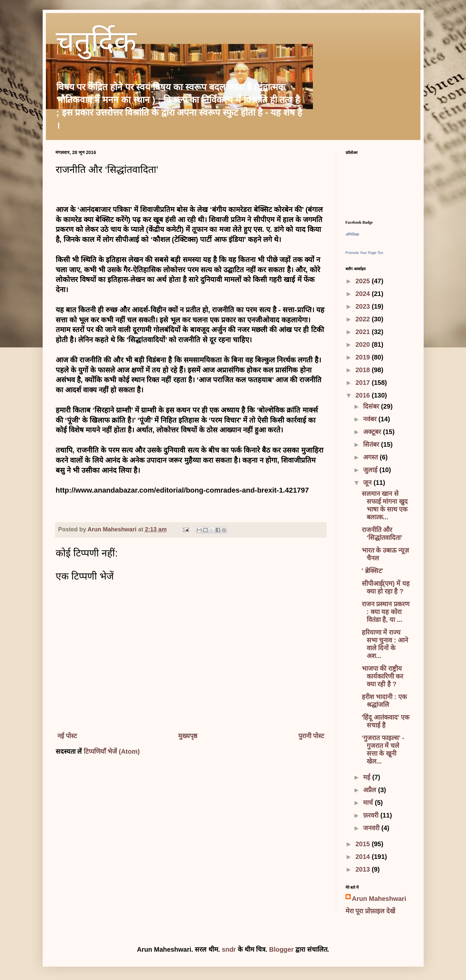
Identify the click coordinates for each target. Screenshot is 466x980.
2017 (363, 383)
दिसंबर (372, 406)
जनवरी (372, 828)
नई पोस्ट (67, 736)
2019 (363, 357)
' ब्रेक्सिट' (373, 571)
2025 (363, 281)
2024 (363, 294)
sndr (229, 949)
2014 (363, 857)
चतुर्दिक (96, 44)
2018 (363, 370)
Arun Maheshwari (379, 899)
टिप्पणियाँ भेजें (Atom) (112, 751)
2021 (363, 332)
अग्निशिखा (352, 234)
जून (368, 483)
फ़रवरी (372, 815)
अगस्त (371, 457)
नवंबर (371, 419)
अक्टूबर (373, 432)
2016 (363, 395)
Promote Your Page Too (364, 253)
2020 (363, 344)
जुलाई (371, 470)
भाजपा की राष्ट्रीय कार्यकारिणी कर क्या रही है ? (383, 676)
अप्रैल (371, 790)
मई (368, 777)
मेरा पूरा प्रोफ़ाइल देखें (370, 911)
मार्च (369, 803)
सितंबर (372, 444)
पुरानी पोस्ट (311, 736)
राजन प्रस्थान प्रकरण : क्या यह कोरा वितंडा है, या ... (386, 612)
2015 (363, 844)
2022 (363, 319)
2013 (363, 869)
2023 (363, 306)
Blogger (281, 949)
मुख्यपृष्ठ (188, 736)
